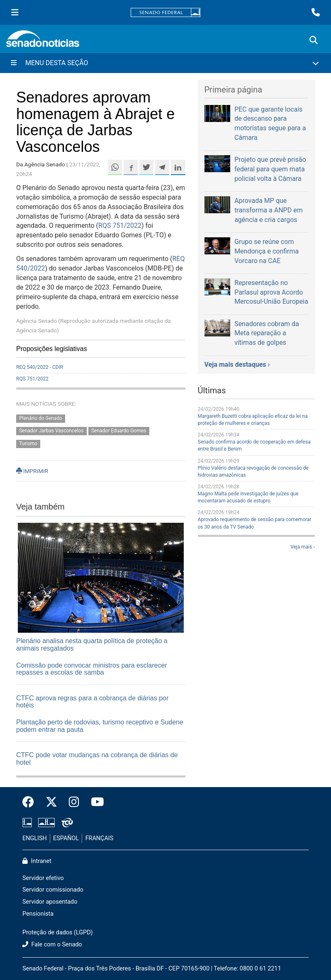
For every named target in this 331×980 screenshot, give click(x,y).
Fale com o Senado (52, 945)
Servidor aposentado (50, 902)
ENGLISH (35, 838)
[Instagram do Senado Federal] (74, 802)
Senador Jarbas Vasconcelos (51, 431)
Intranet (37, 861)
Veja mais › (303, 547)
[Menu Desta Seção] (165, 63)
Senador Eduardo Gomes (119, 431)
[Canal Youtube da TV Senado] (95, 802)
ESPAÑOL (66, 838)
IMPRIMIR (32, 471)
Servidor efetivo (43, 878)
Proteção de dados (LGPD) (58, 932)
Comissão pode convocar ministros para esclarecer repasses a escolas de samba (92, 669)
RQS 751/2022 (120, 225)
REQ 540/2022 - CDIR (40, 367)
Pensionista (38, 914)
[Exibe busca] (314, 40)
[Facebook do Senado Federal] (31, 802)
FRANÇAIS (100, 838)
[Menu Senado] (15, 12)
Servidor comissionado (53, 890)
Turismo (28, 444)
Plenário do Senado (41, 418)
